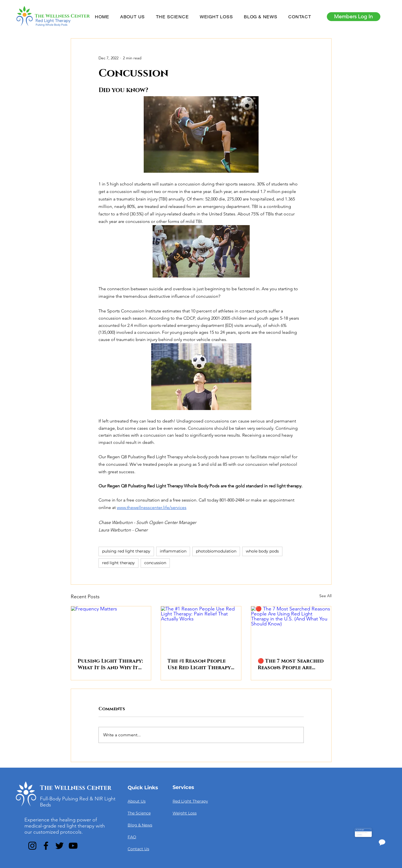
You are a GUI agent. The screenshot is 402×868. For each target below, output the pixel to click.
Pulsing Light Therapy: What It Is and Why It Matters (110, 665)
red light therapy (118, 563)
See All (325, 596)
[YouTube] (73, 846)
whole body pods (262, 551)
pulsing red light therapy (126, 551)
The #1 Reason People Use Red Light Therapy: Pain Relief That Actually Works (200, 665)
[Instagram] (32, 846)
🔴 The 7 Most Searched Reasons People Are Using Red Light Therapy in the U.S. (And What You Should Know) (291, 665)
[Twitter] (60, 846)
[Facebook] (46, 846)
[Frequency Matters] (111, 629)
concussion (155, 563)
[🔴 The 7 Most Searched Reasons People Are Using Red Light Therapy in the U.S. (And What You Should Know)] (291, 629)
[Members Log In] (354, 17)
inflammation (173, 551)
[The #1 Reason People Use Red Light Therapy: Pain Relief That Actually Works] (201, 629)
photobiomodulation (216, 551)
